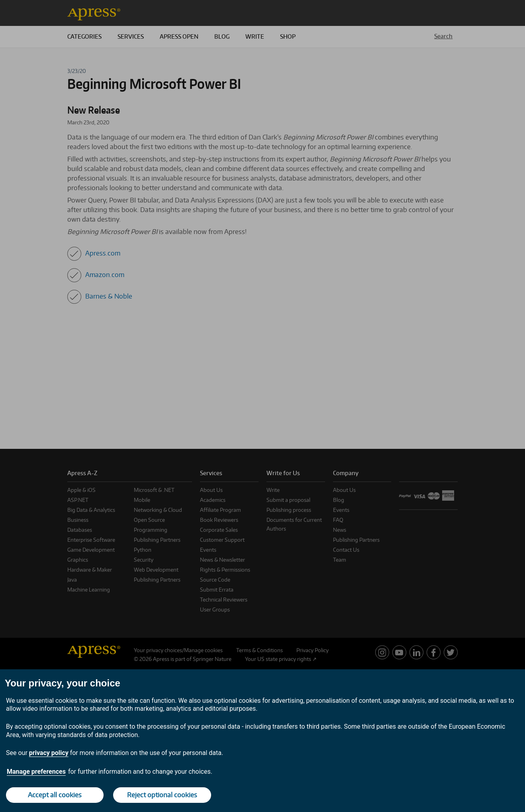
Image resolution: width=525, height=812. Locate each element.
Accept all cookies (55, 795)
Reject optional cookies (162, 795)
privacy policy (49, 753)
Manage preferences (36, 772)
